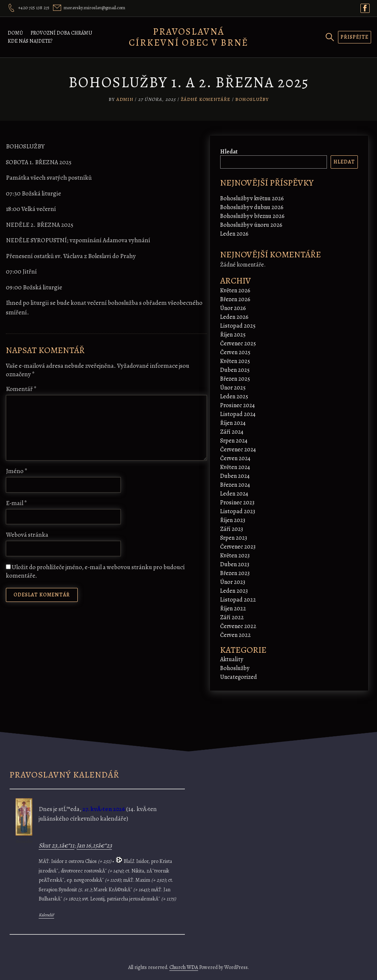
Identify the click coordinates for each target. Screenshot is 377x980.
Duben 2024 (235, 476)
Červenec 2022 (238, 626)
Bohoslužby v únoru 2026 (251, 225)
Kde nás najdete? (30, 41)
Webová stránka (27, 535)
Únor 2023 (233, 582)
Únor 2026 (233, 308)
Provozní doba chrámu (61, 33)
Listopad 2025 (238, 326)
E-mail (17, 503)
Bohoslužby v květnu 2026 (252, 198)
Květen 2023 (235, 556)
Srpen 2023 (234, 538)
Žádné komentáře (206, 99)
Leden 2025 (234, 396)
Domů (15, 33)
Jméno (17, 471)
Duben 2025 (235, 370)
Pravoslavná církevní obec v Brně (188, 37)
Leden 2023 (234, 591)
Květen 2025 (235, 361)
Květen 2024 (235, 467)
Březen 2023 (235, 573)
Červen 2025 (235, 352)
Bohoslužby (252, 99)
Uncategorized (239, 677)
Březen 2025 (235, 379)
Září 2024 (232, 432)
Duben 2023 (235, 564)
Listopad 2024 (238, 414)
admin (125, 99)
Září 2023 (232, 529)
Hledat (229, 152)
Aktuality (232, 659)
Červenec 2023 (238, 547)
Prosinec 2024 (237, 405)
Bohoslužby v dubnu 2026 (252, 207)
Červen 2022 (235, 635)
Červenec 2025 (238, 343)
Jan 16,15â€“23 (94, 845)
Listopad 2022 (238, 600)
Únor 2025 (233, 388)
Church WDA (184, 967)
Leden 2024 (234, 494)
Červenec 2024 (238, 450)
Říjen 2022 (233, 609)
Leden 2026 (234, 234)
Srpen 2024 (234, 441)
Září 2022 (232, 617)
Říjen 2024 (233, 423)
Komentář (21, 389)
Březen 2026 (235, 299)
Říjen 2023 (233, 520)
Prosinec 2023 (237, 503)
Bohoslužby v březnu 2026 (252, 216)
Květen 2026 (235, 290)
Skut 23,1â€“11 (57, 845)
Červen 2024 (235, 458)
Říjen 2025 (233, 335)
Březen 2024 (235, 485)
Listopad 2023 (238, 511)
